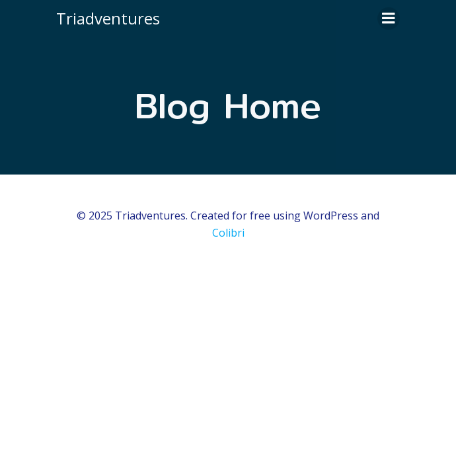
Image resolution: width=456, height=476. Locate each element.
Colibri (228, 233)
